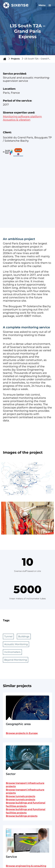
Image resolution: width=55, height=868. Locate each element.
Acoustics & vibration (17, 120)
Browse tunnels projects (21, 796)
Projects (15, 59)
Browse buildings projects (22, 816)
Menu (45, 5)
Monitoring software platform (22, 117)
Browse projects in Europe (22, 733)
